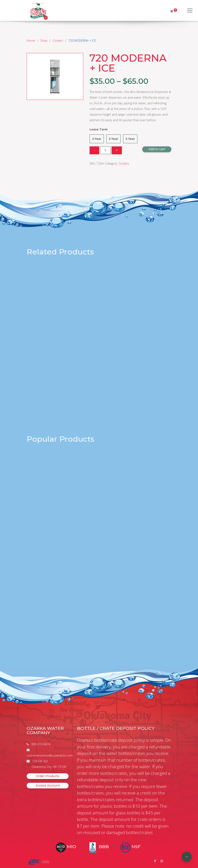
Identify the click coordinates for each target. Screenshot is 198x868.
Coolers (58, 41)
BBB (104, 847)
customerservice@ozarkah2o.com (50, 755)
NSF (136, 847)
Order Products (48, 776)
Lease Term (99, 129)
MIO (72, 847)
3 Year (113, 139)
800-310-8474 (41, 744)
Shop (44, 41)
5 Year (130, 139)
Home (31, 41)
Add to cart (157, 149)
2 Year (97, 139)
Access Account (48, 785)
